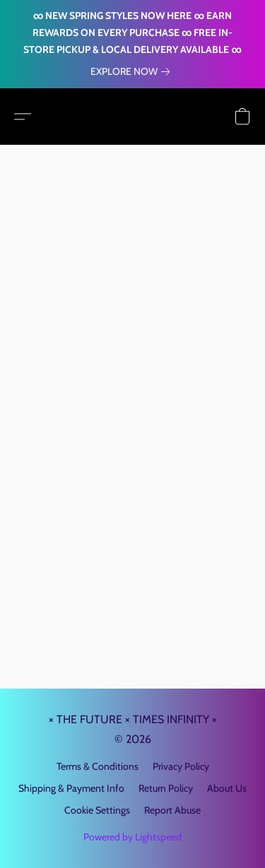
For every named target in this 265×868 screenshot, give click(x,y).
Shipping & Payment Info (71, 788)
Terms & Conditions (98, 766)
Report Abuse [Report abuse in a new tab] (172, 810)
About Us (227, 788)
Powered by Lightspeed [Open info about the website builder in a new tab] (132, 837)
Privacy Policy (181, 766)
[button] (23, 117)
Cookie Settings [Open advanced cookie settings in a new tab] (97, 810)
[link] (133, 71)
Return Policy (166, 788)
